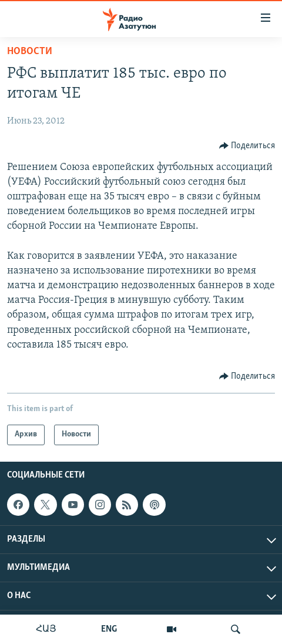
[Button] (247, 146)
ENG (109, 629)
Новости (30, 51)
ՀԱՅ (46, 629)
